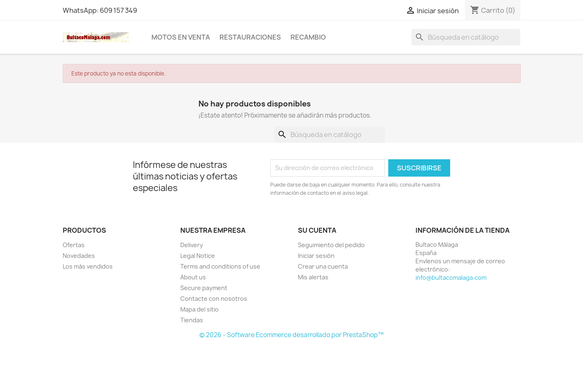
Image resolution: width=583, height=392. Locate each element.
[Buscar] (466, 37)
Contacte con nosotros (214, 299)
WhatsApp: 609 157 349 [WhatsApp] (100, 10)
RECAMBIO (308, 37)
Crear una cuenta (323, 266)
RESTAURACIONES (250, 37)
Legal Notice (198, 256)
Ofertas (74, 245)
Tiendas (192, 320)
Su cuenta (317, 230)
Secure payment (204, 288)
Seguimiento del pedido (331, 245)
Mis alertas (313, 277)
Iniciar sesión (316, 256)
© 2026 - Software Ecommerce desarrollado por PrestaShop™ (291, 335)
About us (193, 277)
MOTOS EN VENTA (181, 37)
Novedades (79, 256)
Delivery (192, 245)
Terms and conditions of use (220, 266)
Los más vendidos (88, 266)
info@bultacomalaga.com (451, 277)
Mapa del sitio (199, 309)
